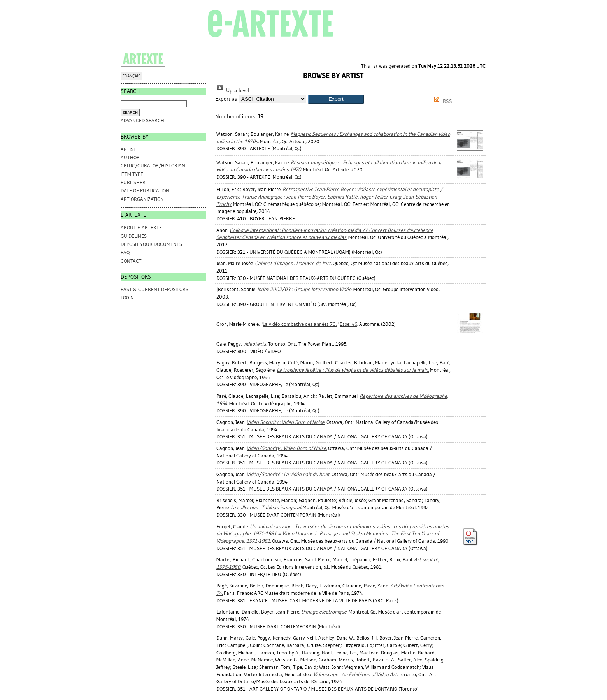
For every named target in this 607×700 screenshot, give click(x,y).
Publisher (133, 182)
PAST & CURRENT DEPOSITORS (154, 289)
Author (130, 157)
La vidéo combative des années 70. (300, 324)
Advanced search (142, 120)
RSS (442, 101)
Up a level (232, 91)
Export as (226, 99)
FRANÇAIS (131, 76)
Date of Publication (145, 191)
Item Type (132, 174)
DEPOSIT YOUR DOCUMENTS (151, 244)
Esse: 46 (348, 324)
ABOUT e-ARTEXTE (141, 228)
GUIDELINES (134, 236)
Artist (128, 149)
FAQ (125, 252)
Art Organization (142, 199)
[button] (336, 99)
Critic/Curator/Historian (153, 166)
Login (127, 298)
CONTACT (131, 261)
